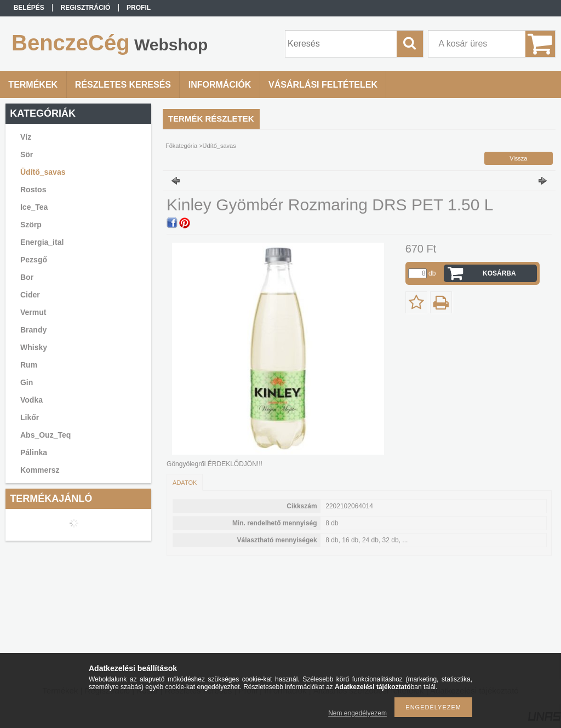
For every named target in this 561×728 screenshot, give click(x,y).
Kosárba (499, 273)
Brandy (33, 330)
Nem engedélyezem (357, 713)
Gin (27, 382)
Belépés (29, 8)
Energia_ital (42, 242)
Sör (27, 154)
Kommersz (40, 470)
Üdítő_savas (43, 172)
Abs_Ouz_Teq (45, 435)
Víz (26, 137)
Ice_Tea (34, 207)
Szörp (31, 225)
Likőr (30, 417)
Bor (27, 277)
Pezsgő (34, 260)
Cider (30, 295)
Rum (29, 365)
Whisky (34, 347)
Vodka (32, 400)
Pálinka (34, 452)
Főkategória (181, 146)
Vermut (33, 312)
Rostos (33, 190)
